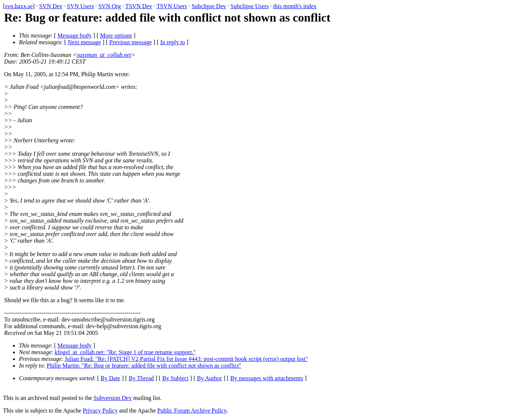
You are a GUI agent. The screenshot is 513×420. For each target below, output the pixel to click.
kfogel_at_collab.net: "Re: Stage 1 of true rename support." (125, 352)
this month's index (295, 6)
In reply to (173, 42)
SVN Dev (51, 6)
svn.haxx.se (19, 6)
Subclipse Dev (209, 6)
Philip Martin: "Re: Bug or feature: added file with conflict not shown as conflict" (144, 366)
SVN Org (109, 6)
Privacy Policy (100, 411)
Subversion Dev (113, 398)
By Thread (141, 378)
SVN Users (80, 6)
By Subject (175, 378)
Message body (75, 35)
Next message (84, 42)
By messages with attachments (267, 378)
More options (116, 35)
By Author (209, 378)
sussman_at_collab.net (104, 55)
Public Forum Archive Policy (192, 411)
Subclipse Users (250, 6)
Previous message (130, 42)
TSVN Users (172, 6)
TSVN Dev (139, 6)
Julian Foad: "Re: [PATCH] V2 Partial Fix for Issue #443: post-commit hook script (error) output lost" (186, 359)
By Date (111, 378)
